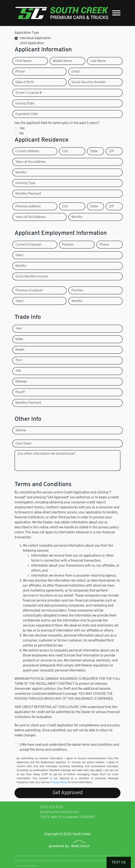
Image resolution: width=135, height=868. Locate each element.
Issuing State (25, 104)
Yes (22, 129)
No (22, 134)
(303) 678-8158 (52, 807)
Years (19, 255)
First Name (23, 61)
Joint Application (32, 43)
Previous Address (28, 207)
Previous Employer (29, 291)
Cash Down (23, 444)
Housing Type (25, 183)
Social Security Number (89, 82)
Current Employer (28, 245)
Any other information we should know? (47, 454)
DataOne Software (81, 856)
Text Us (119, 862)
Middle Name (62, 61)
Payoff (20, 392)
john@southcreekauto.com (60, 812)
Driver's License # (29, 93)
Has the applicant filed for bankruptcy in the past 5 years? (57, 123)
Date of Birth (25, 82)
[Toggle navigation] (116, 13)
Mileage (21, 382)
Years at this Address (31, 162)
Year (19, 329)
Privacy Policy (59, 783)
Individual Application (35, 38)
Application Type (27, 33)
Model (20, 350)
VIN (18, 371)
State (94, 151)
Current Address (27, 151)
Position (68, 245)
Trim (19, 360)
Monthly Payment (28, 194)
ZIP (111, 151)
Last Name (98, 61)
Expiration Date (27, 114)
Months (21, 173)
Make (19, 339)
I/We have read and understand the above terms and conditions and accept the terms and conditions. (69, 747)
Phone (20, 72)
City (65, 151)
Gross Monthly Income (32, 277)
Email (75, 72)
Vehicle (21, 431)
